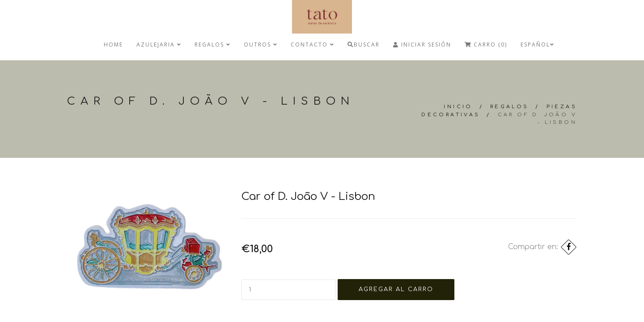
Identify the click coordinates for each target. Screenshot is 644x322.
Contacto (312, 44)
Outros (261, 44)
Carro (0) (486, 44)
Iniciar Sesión (422, 44)
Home (113, 44)
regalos (212, 44)
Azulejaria (159, 44)
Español (537, 44)
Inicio (458, 107)
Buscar (364, 44)
